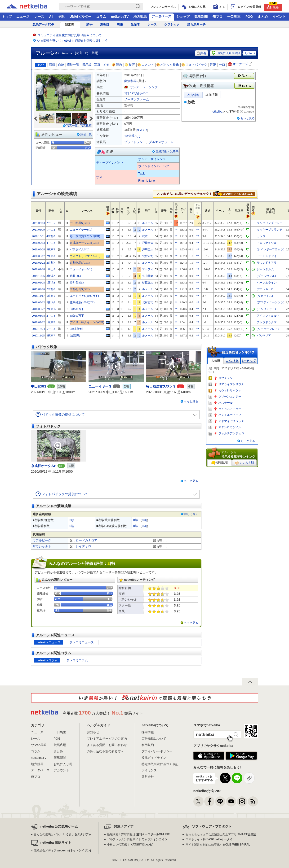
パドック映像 (168, 65)
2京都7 (51, 263)
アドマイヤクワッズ (231, 421)
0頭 (144, 520)
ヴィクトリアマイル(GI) (85, 256)
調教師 (105, 24)
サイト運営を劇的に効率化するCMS (218, 845)
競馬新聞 (201, 17)
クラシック (172, 24)
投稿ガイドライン (154, 758)
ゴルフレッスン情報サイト (137, 839)
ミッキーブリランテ (270, 230)
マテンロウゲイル (230, 427)
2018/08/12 (38, 302)
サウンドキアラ (267, 263)
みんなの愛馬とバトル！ (63, 834)
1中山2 (51, 230)
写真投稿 (86, 126)
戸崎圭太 (148, 243)
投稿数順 (219, 463)
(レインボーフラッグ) (271, 249)
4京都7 (51, 236)
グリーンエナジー (230, 397)
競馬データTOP (43, 24)
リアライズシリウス (231, 384)
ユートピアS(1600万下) (84, 296)
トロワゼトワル (267, 243)
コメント (146, 65)
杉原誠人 (148, 283)
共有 (202, 53)
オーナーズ (240, 64)
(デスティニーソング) (271, 302)
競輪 (273, 7)
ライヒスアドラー (230, 409)
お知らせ (93, 732)
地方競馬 (140, 17)
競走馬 (69, 24)
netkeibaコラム (47, 660)
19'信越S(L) (132, 136)
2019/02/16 (38, 289)
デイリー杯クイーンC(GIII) (87, 322)
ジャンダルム (265, 269)
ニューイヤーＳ (100, 386)
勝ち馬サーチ (196, 24)
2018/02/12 (38, 322)
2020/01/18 (38, 269)
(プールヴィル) (266, 276)
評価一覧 (86, 134)
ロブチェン (226, 378)
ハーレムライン (267, 283)
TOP (41, 65)
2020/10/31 (38, 236)
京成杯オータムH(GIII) (84, 243)
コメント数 (232, 361)
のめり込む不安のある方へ (105, 751)
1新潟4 (51, 283)
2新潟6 (51, 302)
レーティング (249, 361)
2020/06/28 (38, 249)
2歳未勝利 (76, 329)
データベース (161, 16)
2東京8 (51, 256)
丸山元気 (148, 276)
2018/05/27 (38, 309)
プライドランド (135, 142)
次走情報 (193, 95)
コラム (101, 17)
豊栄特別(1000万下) (82, 302)
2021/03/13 (38, 223)
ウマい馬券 (39, 745)
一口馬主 (234, 17)
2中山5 (51, 223)
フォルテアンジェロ (231, 433)
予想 (61, 17)
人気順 (216, 361)
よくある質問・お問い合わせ (107, 745)
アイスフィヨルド (268, 316)
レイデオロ (83, 546)
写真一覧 (72, 126)
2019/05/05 (38, 283)
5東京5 (51, 296)
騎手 (89, 24)
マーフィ (148, 269)
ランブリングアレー (270, 223)
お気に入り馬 (63, 764)
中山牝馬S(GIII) (80, 223)
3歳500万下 (77, 309)
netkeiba (216, 111)
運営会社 (148, 777)
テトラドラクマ (267, 322)
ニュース (23, 17)
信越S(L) (75, 276)
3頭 (72, 520)
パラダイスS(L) (80, 249)
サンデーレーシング (144, 87)
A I (51, 17)
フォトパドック (194, 65)
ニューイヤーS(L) (81, 230)
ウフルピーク (42, 540)
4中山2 (51, 243)
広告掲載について (154, 739)
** (176, 230)
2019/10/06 (38, 276)
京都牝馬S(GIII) (80, 263)
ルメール (148, 223)
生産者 (135, 24)
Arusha (67, 53)
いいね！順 (244, 463)
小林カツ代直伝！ (130, 845)
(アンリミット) (266, 309)
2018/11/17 (38, 296)
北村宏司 (148, 256)
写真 (97, 65)
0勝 (136, 520)
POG (249, 17)
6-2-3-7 (142, 130)
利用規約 (148, 745)
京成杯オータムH (44, 466)
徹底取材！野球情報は (138, 834)
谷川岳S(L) (77, 283)
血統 (61, 65)
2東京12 (51, 309)
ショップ (183, 17)
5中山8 (51, 329)
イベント (279, 17)
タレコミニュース (82, 642)
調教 (117, 65)
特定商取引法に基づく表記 (160, 764)
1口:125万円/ (136, 93)
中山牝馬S (39, 386)
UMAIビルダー (80, 17)
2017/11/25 (38, 336)
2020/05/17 (38, 256)
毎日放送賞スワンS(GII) (85, 236)
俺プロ (218, 17)
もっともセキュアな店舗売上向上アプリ (221, 834)
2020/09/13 (38, 243)
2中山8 (51, 316)
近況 (213, 65)
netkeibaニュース (49, 642)
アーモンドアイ (267, 256)
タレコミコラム (77, 660)
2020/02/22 (38, 263)
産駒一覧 (73, 65)
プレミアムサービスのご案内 (107, 739)
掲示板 (87, 65)
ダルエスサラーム (161, 142)
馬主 (120, 24)
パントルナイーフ (230, 415)
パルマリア (264, 336)
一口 (222, 65)
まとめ (263, 17)
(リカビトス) (265, 296)
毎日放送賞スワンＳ (161, 386)
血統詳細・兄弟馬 (167, 151)
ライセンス (149, 770)
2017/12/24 (38, 329)
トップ (7, 17)
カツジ (261, 236)
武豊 (145, 236)
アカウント (61, 770)
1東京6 (51, 322)
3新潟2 (51, 276)
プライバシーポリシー (157, 751)
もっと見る (248, 118)
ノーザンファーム (137, 99)
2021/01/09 (38, 230)
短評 (130, 65)
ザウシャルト (42, 546)
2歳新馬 (75, 336)
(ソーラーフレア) (268, 329)
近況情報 (212, 94)
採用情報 (148, 732)
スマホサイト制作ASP (211, 839)
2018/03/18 (38, 316)
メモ (106, 65)
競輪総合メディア (62, 851)
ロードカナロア (87, 540)
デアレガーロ (265, 289)
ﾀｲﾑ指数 (198, 209)
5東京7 (51, 336)
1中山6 (51, 269)
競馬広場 (60, 745)
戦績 (52, 65)
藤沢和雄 (130, 81)
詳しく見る (191, 514)
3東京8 (51, 249)
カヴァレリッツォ (230, 390)
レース (39, 17)
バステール (226, 403)
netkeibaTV (120, 17)
